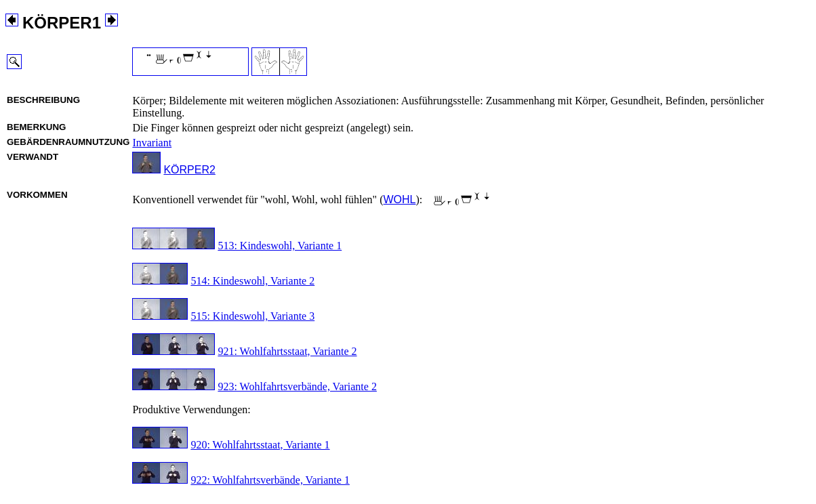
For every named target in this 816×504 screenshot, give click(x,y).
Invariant (152, 143)
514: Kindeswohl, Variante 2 (252, 281)
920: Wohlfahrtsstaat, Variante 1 (260, 445)
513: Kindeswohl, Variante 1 (280, 246)
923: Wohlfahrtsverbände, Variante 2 (297, 386)
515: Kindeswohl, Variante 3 (252, 316)
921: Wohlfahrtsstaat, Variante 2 (287, 351)
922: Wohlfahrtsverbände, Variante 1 (270, 480)
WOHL (399, 199)
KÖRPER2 (189, 170)
